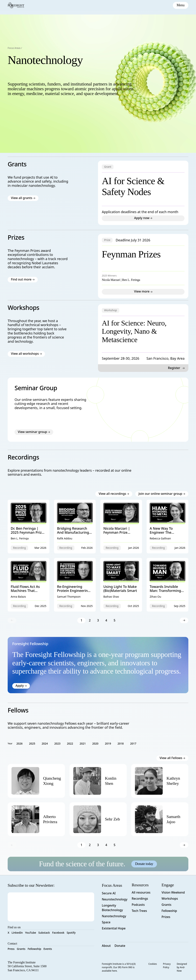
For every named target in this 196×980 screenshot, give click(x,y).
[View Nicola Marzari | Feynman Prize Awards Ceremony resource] (121, 527)
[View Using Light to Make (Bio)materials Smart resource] (121, 585)
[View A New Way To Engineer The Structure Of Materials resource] (167, 527)
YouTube (31, 933)
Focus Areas (14, 48)
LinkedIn (17, 933)
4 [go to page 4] (106, 620)
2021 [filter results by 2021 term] (83, 743)
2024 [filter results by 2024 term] (45, 743)
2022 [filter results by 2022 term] (70, 743)
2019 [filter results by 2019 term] (108, 743)
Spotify (71, 933)
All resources (141, 892)
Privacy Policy (167, 966)
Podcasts (138, 905)
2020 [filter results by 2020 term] (95, 743)
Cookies (153, 964)
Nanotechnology (114, 916)
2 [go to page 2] (90, 620)
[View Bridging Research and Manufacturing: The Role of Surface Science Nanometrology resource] (75, 527)
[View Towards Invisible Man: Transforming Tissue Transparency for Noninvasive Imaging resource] (167, 585)
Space (106, 922)
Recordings (140, 899)
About (106, 946)
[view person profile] (52, 781)
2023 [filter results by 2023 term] (57, 743)
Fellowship (35, 949)
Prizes (166, 917)
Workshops (170, 899)
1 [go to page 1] (81, 620)
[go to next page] (184, 620)
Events (48, 949)
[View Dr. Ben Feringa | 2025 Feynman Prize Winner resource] (29, 527)
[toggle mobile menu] (181, 5)
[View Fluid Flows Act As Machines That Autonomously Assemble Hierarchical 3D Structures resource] (29, 585)
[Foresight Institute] (16, 5)
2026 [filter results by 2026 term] (20, 743)
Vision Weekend (173, 892)
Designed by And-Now (182, 967)
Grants (21, 949)
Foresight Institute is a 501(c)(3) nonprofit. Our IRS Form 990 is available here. (119, 967)
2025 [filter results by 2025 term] (32, 743)
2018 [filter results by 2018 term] (121, 743)
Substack (44, 933)
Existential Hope (114, 928)
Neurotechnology (115, 899)
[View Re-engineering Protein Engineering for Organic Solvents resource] (75, 585)
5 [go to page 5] (115, 620)
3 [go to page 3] (98, 620)
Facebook (58, 933)
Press (11, 949)
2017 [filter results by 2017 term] (133, 743)
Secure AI (109, 893)
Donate (120, 946)
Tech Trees (139, 911)
